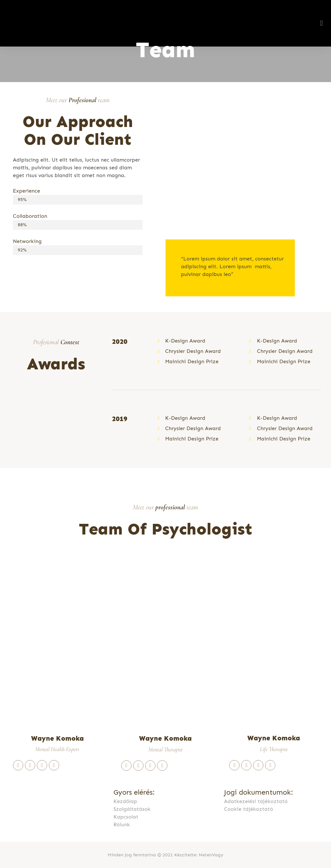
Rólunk (122, 825)
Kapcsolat (126, 817)
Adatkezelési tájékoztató (256, 801)
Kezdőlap (125, 801)
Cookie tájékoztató (249, 809)
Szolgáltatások (132, 809)
